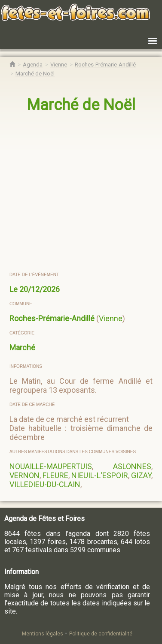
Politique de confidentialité (101, 634)
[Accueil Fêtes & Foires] (12, 65)
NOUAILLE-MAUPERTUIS (51, 466)
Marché (22, 348)
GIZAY (141, 475)
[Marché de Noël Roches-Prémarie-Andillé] (35, 74)
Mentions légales (43, 634)
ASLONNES (132, 466)
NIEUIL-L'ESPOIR (100, 475)
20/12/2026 (40, 289)
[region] (81, 193)
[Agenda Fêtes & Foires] (33, 65)
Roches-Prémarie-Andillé (52, 318)
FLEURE (55, 475)
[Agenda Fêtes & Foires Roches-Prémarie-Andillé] (105, 65)
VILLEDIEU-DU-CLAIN (45, 484)
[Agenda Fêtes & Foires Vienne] (59, 65)
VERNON (24, 475)
